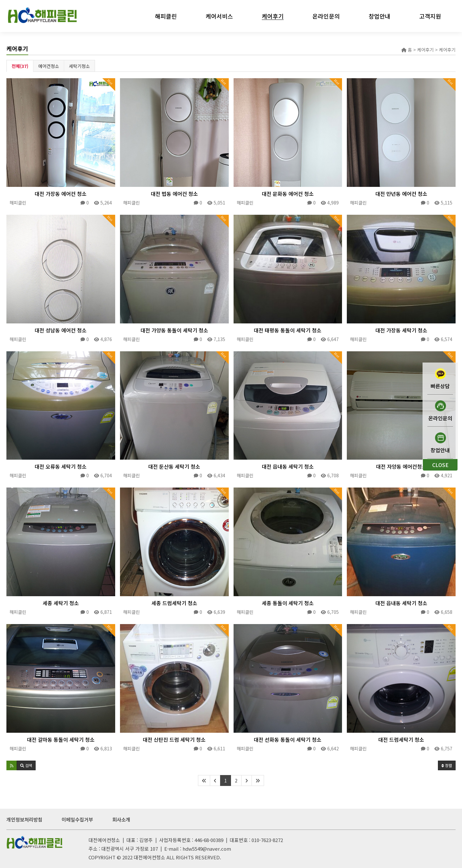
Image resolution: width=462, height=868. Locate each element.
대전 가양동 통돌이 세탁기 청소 (174, 330)
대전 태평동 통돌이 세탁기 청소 (288, 330)
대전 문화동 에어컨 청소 (288, 194)
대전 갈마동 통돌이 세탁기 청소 (61, 739)
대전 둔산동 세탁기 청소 (174, 466)
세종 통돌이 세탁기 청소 (288, 603)
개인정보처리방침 (24, 819)
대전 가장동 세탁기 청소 (401, 330)
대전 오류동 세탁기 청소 (61, 466)
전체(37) (20, 66)
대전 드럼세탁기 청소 (401, 739)
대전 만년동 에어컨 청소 (401, 194)
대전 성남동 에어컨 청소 (61, 330)
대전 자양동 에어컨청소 (401, 466)
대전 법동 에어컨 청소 (174, 194)
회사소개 (121, 819)
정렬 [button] (447, 765)
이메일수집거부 (77, 819)
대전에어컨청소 (150, 857)
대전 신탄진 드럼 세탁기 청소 (174, 739)
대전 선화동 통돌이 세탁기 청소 (288, 739)
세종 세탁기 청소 (61, 603)
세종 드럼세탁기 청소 (174, 603)
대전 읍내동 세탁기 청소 (288, 466)
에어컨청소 (49, 66)
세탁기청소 (79, 66)
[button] (12, 765)
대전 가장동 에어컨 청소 (61, 194)
